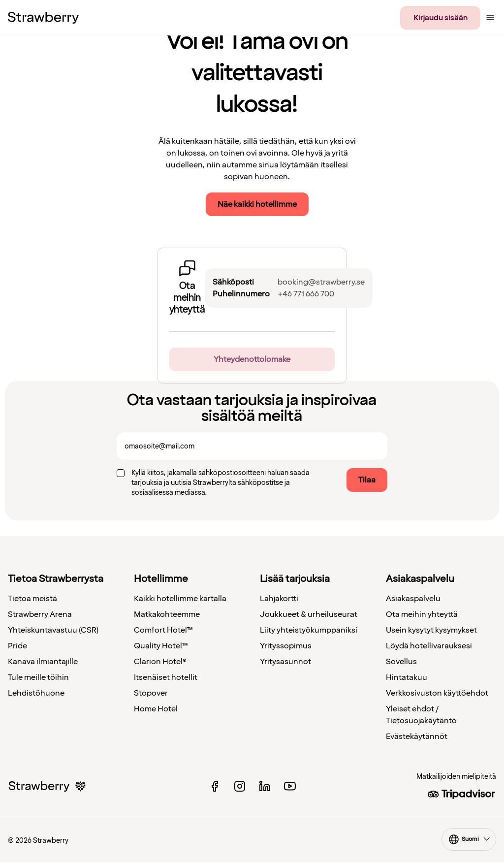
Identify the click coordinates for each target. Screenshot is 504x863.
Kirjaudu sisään (441, 18)
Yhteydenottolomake (252, 359)
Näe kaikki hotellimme (257, 204)
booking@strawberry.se (321, 282)
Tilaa (367, 480)
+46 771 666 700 (306, 294)
